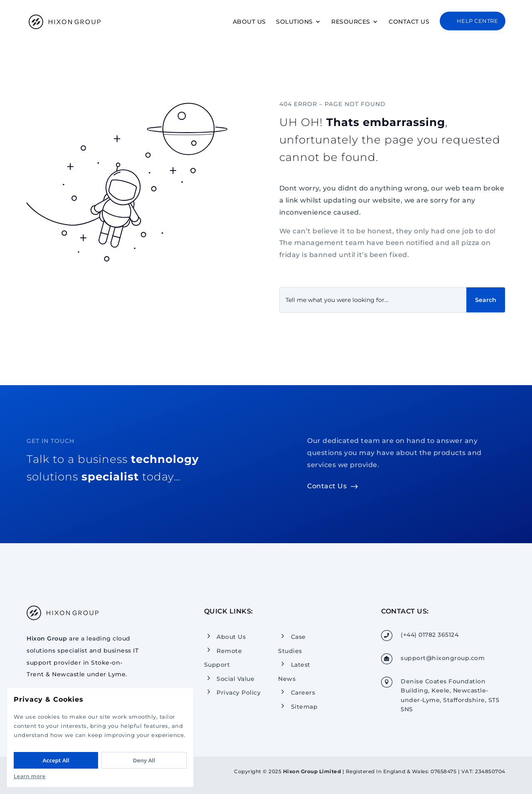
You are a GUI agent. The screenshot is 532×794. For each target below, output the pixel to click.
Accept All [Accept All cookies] (56, 760)
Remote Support (223, 658)
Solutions (294, 22)
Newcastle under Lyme (89, 674)
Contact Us (409, 22)
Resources (351, 22)
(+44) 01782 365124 (430, 635)
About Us (249, 22)
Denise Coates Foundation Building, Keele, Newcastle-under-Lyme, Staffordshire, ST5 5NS (450, 695)
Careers (303, 693)
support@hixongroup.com (443, 658)
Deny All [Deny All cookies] (144, 760)
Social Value (235, 679)
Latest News (294, 672)
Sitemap (304, 707)
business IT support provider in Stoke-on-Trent (83, 663)
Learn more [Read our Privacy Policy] (30, 776)
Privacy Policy (239, 693)
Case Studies (292, 644)
